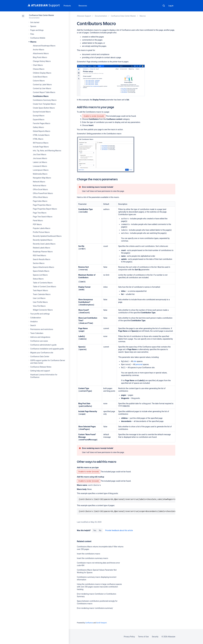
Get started (35, 22)
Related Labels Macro (41, 248)
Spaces (33, 26)
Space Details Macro (41, 271)
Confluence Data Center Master (41, 15)
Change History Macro (42, 61)
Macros (33, 42)
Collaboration (36, 318)
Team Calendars (37, 333)
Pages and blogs (37, 30)
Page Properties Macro (42, 205)
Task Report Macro (40, 290)
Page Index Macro (40, 201)
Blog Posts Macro (40, 57)
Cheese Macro (39, 69)
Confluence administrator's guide (43, 345)
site (135, 361)
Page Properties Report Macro (45, 209)
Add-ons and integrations (40, 337)
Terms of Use (143, 637)
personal (139, 364)
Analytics (34, 322)
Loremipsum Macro (41, 170)
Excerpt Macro (39, 116)
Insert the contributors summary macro (93, 558)
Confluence (89, 623)
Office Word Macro (40, 197)
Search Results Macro (42, 259)
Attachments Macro (41, 53)
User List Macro (39, 298)
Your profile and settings (40, 314)
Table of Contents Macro (43, 283)
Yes (95, 530)
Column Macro (39, 81)
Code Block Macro (40, 77)
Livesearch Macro (40, 166)
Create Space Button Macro (44, 108)
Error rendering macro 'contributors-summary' (95, 608)
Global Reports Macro (42, 131)
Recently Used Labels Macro (44, 244)
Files (32, 34)
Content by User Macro (42, 88)
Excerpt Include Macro (42, 112)
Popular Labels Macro (42, 228)
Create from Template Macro (44, 104)
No (100, 530)
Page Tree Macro (40, 213)
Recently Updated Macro (43, 240)
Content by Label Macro (42, 85)
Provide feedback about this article (119, 530)
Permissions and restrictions (42, 329)
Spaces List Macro (40, 275)
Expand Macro (39, 120)
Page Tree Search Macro (43, 217)
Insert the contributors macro (89, 554)
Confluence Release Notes (41, 367)
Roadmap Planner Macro (43, 252)
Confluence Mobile (38, 38)
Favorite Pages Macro (42, 123)
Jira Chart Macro (40, 154)
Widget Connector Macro (43, 310)
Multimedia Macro (40, 174)
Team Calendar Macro (42, 294)
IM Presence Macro (41, 143)
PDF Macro (37, 224)
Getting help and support (40, 371)
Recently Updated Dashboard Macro (47, 236)
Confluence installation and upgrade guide (47, 349)
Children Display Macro (42, 73)
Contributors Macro (41, 96)
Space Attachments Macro (44, 267)
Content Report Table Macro (44, 92)
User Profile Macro (40, 302)
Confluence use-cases (39, 341)
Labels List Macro (40, 162)
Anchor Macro (39, 50)
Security (155, 637)
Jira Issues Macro (40, 158)
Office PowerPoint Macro (43, 193)
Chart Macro (38, 65)
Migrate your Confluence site (42, 353)
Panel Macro (38, 221)
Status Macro (38, 279)
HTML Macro (38, 139)
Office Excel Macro (40, 189)
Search (164, 6)
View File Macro (39, 306)
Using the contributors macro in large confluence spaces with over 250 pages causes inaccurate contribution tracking (99, 587)
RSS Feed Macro (39, 256)
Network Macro (39, 182)
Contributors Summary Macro (45, 100)
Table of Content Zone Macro (44, 287)
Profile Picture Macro (41, 232)
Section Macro (39, 263)
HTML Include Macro (41, 135)
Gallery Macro (38, 127)
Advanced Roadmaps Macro (44, 46)
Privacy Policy (129, 637)
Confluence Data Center (40, 357)
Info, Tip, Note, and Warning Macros (47, 151)
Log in (171, 6)
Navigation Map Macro (42, 178)
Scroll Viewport (102, 623)
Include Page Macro (41, 147)
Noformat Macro (39, 186)
